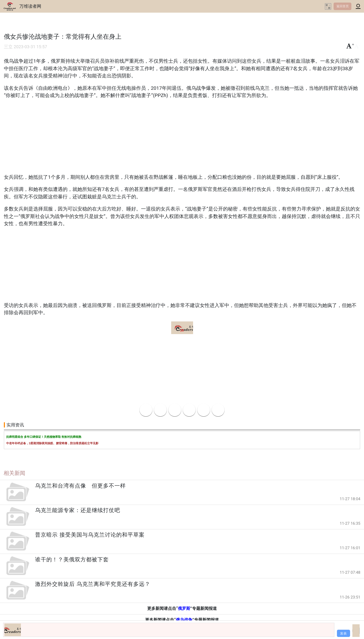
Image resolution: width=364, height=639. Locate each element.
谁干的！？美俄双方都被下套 (72, 560)
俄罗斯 (184, 608)
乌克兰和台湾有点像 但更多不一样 (80, 486)
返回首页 (343, 6)
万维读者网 (30, 6)
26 (182, 330)
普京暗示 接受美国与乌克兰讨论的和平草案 (90, 535)
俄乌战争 (184, 620)
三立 (8, 47)
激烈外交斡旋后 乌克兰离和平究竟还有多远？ (93, 584)
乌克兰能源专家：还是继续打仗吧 (78, 510)
